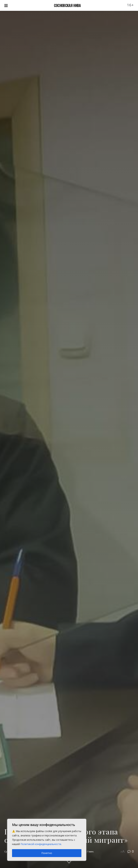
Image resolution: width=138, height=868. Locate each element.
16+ (130, 5)
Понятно (47, 853)
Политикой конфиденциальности (41, 844)
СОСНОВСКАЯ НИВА (67, 5)
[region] (47, 840)
